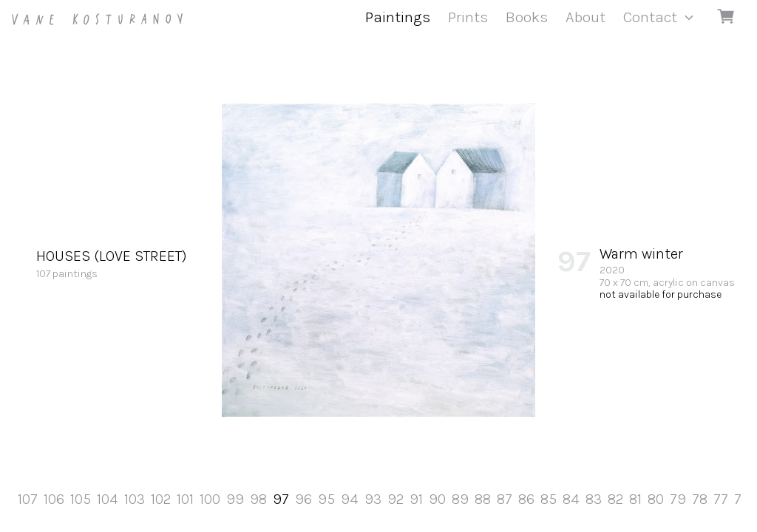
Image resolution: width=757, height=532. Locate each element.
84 (571, 499)
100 (210, 499)
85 (549, 499)
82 (615, 499)
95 (326, 499)
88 (483, 499)
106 (54, 499)
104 (108, 499)
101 (185, 499)
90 (437, 499)
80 (656, 499)
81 (635, 499)
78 (700, 499)
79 (678, 499)
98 (258, 499)
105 (81, 499)
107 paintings (111, 263)
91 (416, 499)
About (585, 17)
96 (303, 499)
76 (742, 499)
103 (135, 499)
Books (527, 17)
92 (396, 499)
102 (161, 499)
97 (281, 499)
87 (505, 499)
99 (235, 499)
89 (460, 499)
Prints (468, 17)
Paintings (398, 17)
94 (350, 499)
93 (373, 499)
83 (594, 499)
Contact (650, 17)
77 (721, 499)
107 (28, 499)
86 (526, 499)
